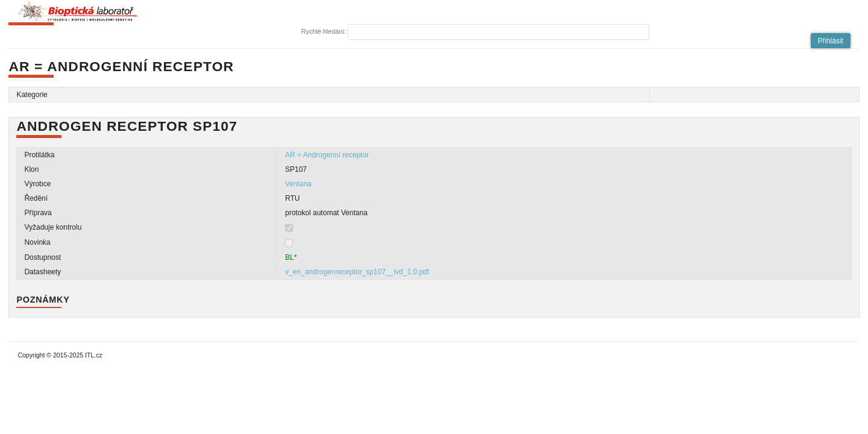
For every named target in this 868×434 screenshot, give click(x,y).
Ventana (298, 184)
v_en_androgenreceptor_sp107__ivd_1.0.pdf (357, 272)
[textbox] (498, 32)
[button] (831, 41)
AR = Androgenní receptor (327, 155)
